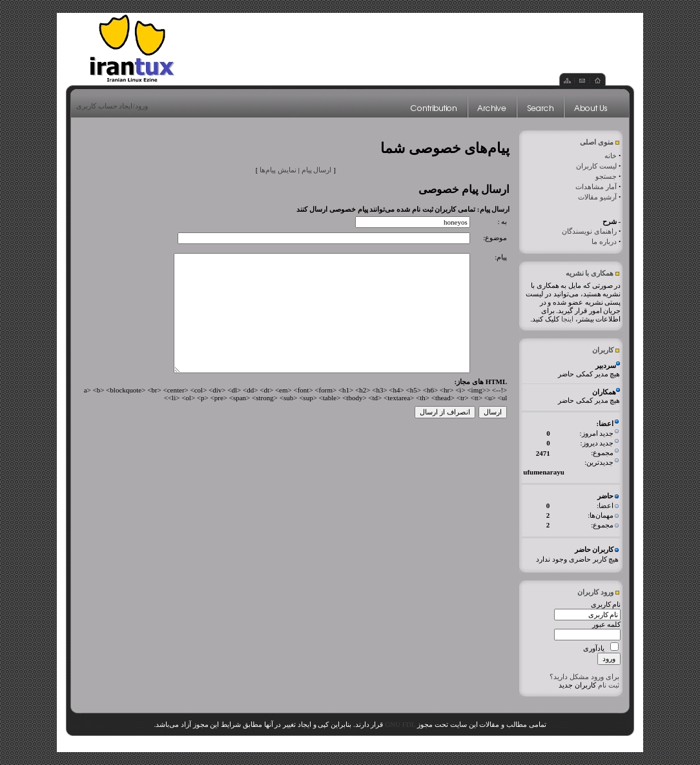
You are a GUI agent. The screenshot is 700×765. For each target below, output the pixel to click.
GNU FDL (400, 724)
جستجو (606, 176)
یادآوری (594, 648)
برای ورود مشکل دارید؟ (584, 677)
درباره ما (604, 241)
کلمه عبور (607, 624)
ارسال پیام (317, 170)
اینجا (567, 319)
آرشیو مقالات (597, 197)
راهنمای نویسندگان (589, 231)
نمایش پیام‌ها (278, 170)
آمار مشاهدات (596, 187)
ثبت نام (609, 685)
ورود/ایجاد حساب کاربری (112, 106)
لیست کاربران (596, 166)
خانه (611, 156)
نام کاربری (606, 604)
